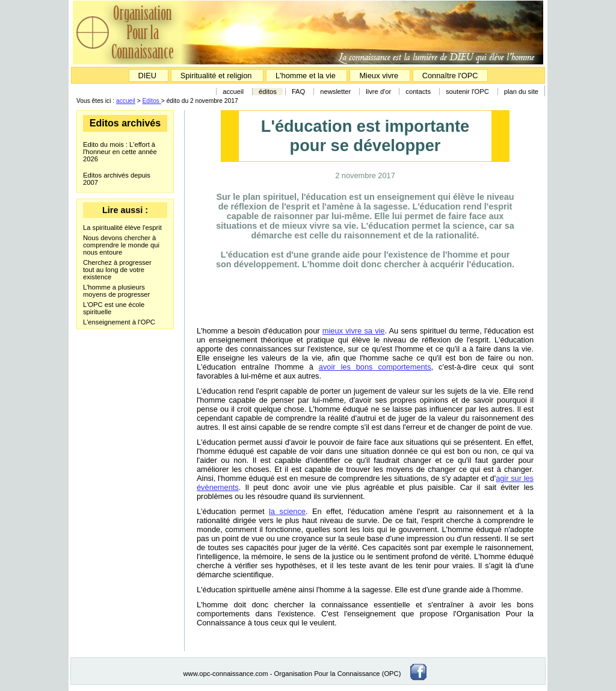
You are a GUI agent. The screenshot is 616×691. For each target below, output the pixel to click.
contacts (418, 91)
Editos (152, 101)
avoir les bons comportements (375, 367)
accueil (233, 91)
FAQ (298, 91)
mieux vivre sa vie (354, 331)
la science (287, 511)
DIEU (149, 76)
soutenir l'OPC (467, 91)
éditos (268, 91)
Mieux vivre (380, 76)
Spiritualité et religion (217, 76)
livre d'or (379, 91)
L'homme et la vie (306, 76)
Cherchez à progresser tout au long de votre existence (117, 270)
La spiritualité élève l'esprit (122, 228)
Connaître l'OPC (450, 76)
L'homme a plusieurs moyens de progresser (116, 291)
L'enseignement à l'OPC (119, 322)
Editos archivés (125, 123)
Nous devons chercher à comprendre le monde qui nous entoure (121, 245)
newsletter (335, 91)
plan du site (521, 91)
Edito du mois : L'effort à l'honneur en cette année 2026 (120, 152)
